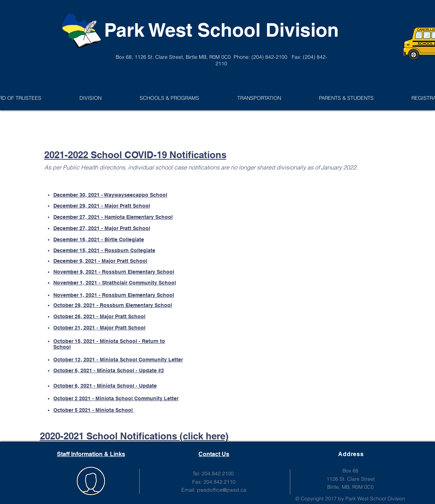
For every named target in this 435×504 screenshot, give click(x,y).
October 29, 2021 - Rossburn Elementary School (113, 305)
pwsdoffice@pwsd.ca (222, 490)
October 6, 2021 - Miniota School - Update (105, 386)
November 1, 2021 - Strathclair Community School (115, 283)
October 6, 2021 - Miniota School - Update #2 (109, 370)
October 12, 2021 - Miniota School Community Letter (118, 360)
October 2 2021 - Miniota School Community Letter (116, 398)
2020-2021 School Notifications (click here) (134, 436)
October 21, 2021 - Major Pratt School (99, 328)
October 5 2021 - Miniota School (94, 410)
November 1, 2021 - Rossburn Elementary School (114, 295)
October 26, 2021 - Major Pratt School (99, 316)
